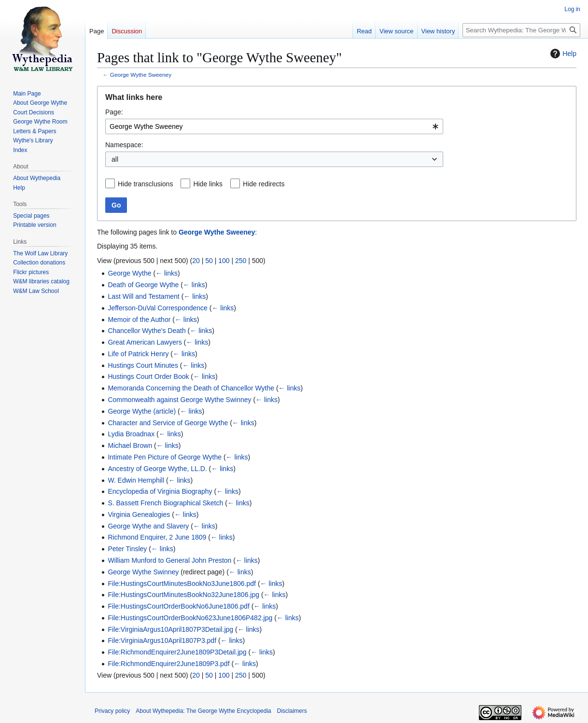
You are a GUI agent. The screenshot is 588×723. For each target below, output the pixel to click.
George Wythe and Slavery (148, 526)
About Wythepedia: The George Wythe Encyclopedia (203, 711)
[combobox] (274, 126)
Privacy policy (112, 711)
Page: (114, 112)
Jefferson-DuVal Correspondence (158, 308)
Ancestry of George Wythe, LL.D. (157, 469)
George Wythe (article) (142, 411)
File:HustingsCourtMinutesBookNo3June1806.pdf (182, 584)
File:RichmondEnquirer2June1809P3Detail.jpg (177, 652)
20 (196, 261)
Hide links (208, 184)
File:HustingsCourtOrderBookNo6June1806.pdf (178, 606)
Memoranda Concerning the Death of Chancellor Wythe (191, 388)
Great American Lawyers (145, 342)
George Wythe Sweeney (141, 75)
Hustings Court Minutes (143, 365)
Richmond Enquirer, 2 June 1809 (157, 537)
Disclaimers (292, 711)
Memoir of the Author (139, 320)
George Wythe (129, 273)
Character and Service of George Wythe (168, 423)
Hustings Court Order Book (148, 376)
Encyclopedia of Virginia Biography (160, 491)
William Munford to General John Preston (169, 560)
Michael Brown (130, 445)
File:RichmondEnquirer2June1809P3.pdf (168, 664)
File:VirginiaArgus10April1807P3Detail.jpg (170, 629)
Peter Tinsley (127, 549)
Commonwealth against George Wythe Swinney (179, 400)
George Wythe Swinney (143, 572)
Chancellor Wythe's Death (147, 331)
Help (562, 54)
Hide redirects (264, 184)
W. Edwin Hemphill (136, 480)
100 (224, 261)
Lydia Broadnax (131, 434)
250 (241, 261)
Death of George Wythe (143, 285)
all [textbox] (115, 159)
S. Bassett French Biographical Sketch (165, 503)
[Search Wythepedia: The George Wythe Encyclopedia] (521, 30)
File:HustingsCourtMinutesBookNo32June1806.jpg (183, 595)
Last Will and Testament (143, 296)
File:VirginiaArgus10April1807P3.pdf (162, 640)
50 (209, 261)
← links (167, 273)
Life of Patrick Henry (138, 354)
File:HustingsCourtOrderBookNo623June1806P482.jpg (190, 618)
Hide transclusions (145, 184)
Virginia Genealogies (139, 514)
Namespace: (124, 145)
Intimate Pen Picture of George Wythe (165, 457)
